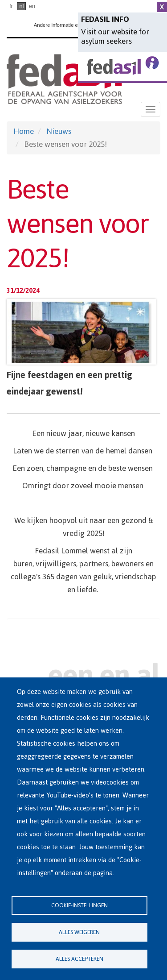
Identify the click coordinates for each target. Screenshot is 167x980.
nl (21, 6)
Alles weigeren (79, 932)
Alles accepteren (79, 959)
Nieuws (59, 131)
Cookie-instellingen (79, 905)
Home (24, 131)
